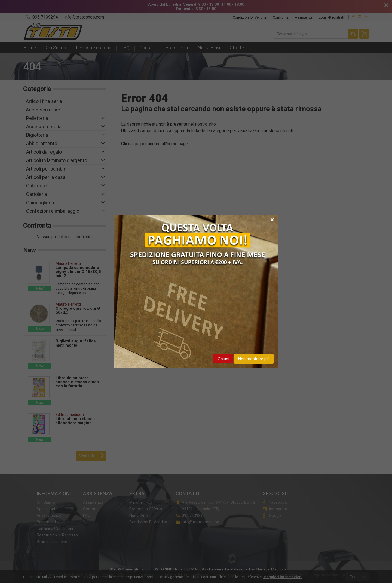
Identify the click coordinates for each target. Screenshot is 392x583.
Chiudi (223, 359)
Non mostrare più (254, 359)
